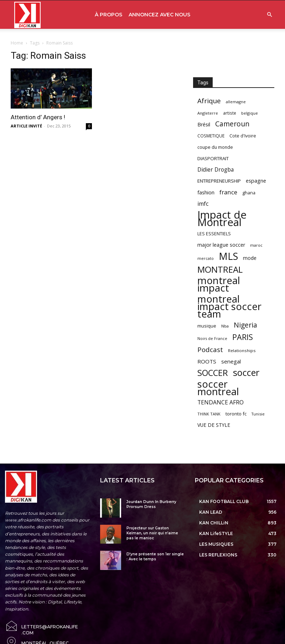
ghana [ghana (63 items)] (249, 193)
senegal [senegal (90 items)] (231, 361)
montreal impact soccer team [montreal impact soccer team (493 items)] (229, 306)
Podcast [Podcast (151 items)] (210, 350)
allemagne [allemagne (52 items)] (236, 102)
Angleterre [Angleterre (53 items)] (208, 113)
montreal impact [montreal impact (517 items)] (219, 284)
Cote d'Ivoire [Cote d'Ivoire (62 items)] (243, 136)
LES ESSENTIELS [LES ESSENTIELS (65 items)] (214, 234)
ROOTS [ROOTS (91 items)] (207, 361)
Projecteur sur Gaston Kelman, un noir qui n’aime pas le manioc (152, 533)
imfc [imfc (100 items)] (203, 204)
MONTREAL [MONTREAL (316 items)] (220, 269)
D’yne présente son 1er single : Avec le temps (155, 557)
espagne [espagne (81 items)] (256, 181)
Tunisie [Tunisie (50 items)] (258, 414)
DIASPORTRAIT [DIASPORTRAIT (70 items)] (213, 158)
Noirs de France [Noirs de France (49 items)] (212, 339)
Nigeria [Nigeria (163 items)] (245, 325)
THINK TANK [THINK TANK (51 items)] (209, 414)
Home (17, 43)
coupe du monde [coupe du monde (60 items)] (215, 147)
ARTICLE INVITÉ (26, 126)
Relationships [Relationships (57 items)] (242, 350)
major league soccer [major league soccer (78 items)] (221, 245)
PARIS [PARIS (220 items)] (243, 337)
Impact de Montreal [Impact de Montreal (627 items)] (222, 219)
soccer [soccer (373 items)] (246, 373)
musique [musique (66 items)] (207, 326)
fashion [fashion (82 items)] (206, 192)
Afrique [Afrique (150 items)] (209, 101)
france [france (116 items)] (228, 192)
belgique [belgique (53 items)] (250, 113)
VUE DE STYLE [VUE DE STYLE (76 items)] (214, 425)
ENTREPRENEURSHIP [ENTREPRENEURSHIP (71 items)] (219, 181)
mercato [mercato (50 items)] (206, 258)
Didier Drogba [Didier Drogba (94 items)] (216, 170)
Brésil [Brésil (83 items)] (204, 124)
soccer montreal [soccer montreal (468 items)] (218, 388)
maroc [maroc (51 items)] (256, 245)
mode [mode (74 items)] (250, 258)
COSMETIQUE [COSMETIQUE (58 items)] (211, 136)
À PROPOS (108, 15)
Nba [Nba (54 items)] (225, 326)
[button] (269, 15)
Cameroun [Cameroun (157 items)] (232, 124)
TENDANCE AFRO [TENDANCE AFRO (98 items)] (221, 402)
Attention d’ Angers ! (38, 117)
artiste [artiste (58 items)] (230, 113)
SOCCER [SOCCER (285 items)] (213, 373)
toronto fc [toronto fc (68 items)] (236, 414)
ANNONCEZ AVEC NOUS (159, 15)
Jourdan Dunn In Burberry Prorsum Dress (151, 504)
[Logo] (27, 15)
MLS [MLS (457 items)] (228, 256)
